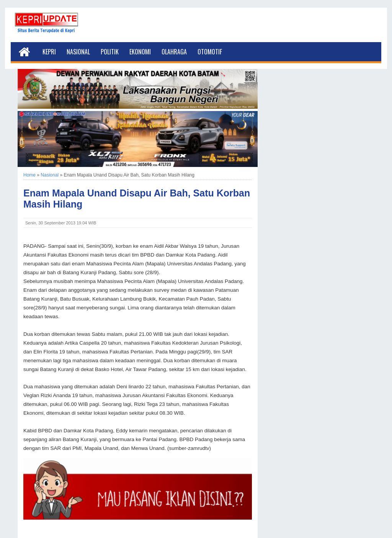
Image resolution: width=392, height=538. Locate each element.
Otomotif (210, 52)
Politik (110, 52)
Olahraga (174, 52)
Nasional (78, 52)
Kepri (49, 52)
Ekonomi (140, 52)
